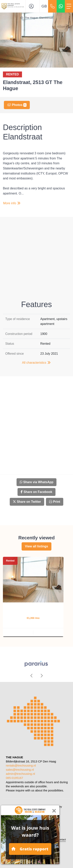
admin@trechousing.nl (20, 774)
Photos (17, 105)
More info (12, 203)
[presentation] (32, 676)
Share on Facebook (36, 492)
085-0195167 (15, 778)
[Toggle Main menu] (69, 6)
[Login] (33, 6)
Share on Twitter (27, 502)
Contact (62, 840)
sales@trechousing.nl (20, 770)
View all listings (36, 546)
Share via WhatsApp (36, 482)
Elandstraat (46, 18)
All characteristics (36, 363)
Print (55, 502)
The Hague (31, 18)
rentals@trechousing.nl (21, 765)
